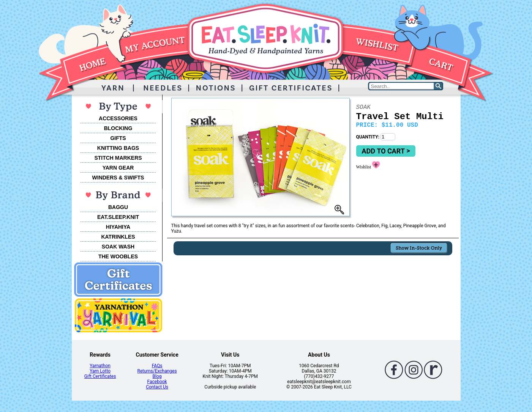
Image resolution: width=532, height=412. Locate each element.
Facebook (157, 382)
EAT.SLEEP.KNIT (118, 217)
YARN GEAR (118, 168)
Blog (157, 376)
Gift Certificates (100, 376)
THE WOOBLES (118, 256)
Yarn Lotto (100, 371)
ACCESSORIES (118, 118)
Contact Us (157, 387)
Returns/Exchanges (157, 371)
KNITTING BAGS (118, 148)
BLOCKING (118, 128)
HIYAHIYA (118, 227)
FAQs (157, 366)
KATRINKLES (118, 237)
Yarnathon (100, 366)
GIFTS (118, 138)
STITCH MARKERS (118, 158)
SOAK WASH (118, 247)
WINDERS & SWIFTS (118, 178)
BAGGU (118, 207)
